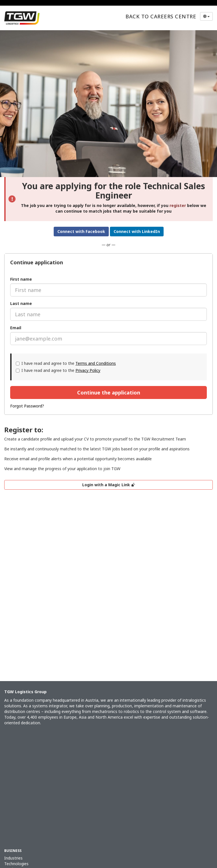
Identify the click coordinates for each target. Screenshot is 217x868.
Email (16, 328)
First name (21, 279)
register (178, 205)
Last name (21, 303)
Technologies (16, 864)
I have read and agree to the (66, 363)
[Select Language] (206, 16)
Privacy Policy (88, 370)
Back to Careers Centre (161, 16)
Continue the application (109, 392)
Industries (13, 858)
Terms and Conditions (96, 363)
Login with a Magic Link (109, 485)
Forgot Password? (27, 406)
